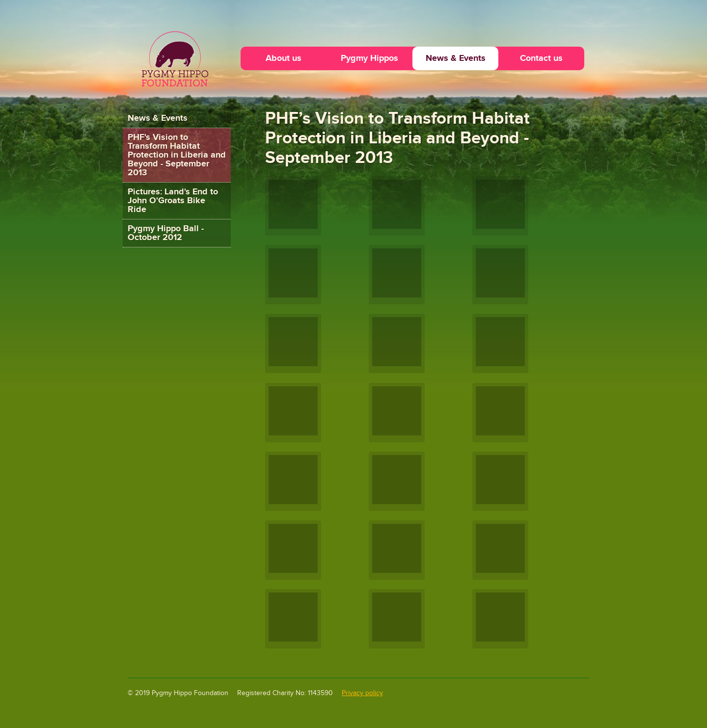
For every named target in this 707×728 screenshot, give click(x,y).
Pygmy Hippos (369, 58)
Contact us (541, 58)
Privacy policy (362, 693)
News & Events (456, 58)
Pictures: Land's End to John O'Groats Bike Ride (173, 201)
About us (284, 58)
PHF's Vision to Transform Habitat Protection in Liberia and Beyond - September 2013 (177, 155)
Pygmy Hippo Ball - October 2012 (166, 233)
